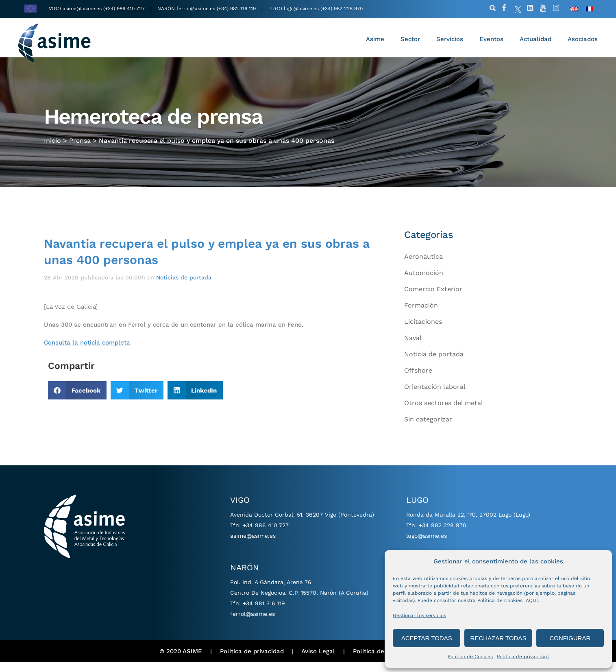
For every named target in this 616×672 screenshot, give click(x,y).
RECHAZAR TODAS (498, 638)
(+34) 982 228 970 (342, 9)
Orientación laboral (435, 396)
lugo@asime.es (301, 9)
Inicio (52, 145)
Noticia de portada (434, 364)
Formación (421, 315)
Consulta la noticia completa (87, 352)
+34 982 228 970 (443, 535)
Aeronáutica (423, 266)
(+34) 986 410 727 (125, 9)
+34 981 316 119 (264, 613)
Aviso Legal (318, 661)
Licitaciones (423, 331)
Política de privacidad (523, 657)
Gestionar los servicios (419, 615)
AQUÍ (532, 600)
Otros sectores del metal (444, 413)
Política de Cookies (470, 657)
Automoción (424, 283)
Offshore (418, 380)
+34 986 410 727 (266, 535)
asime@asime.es (82, 9)
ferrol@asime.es (196, 9)
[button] (77, 400)
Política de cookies (381, 661)
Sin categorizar (428, 429)
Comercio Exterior (433, 299)
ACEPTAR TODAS (427, 638)
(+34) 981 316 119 (236, 9)
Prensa (80, 145)
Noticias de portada (184, 287)
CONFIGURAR (570, 638)
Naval (413, 348)
